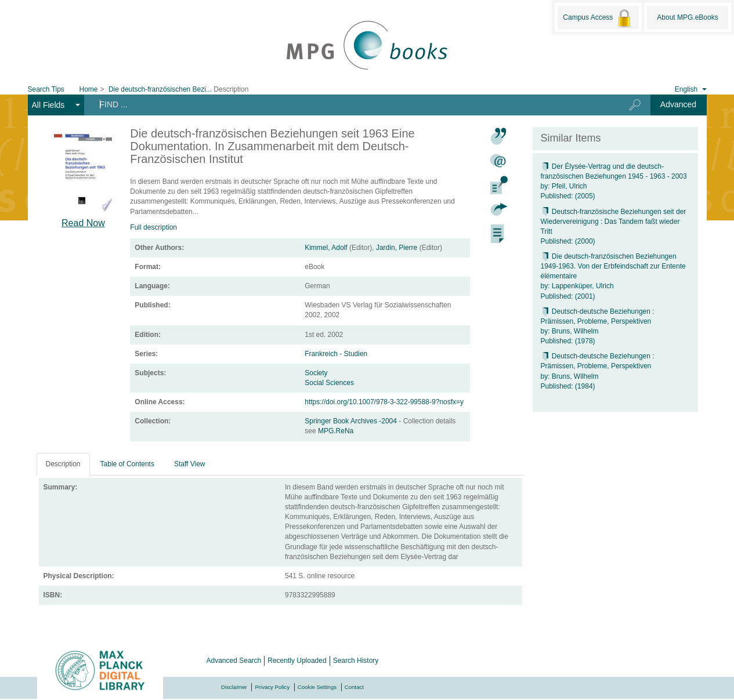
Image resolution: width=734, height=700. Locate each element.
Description (63, 464)
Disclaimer (234, 687)
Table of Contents (127, 464)
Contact (354, 687)
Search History (356, 661)
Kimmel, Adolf (326, 248)
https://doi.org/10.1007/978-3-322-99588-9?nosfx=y (384, 402)
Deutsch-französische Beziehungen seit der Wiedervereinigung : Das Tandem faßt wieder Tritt (614, 222)
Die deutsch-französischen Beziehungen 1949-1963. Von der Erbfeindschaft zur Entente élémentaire (613, 266)
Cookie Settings (317, 687)
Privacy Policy (272, 687)
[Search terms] (348, 104)
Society (316, 373)
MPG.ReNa (336, 431)
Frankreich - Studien (336, 354)
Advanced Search (234, 661)
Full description (153, 227)
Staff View (190, 464)
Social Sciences (329, 383)
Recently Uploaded (297, 661)
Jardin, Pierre (397, 248)
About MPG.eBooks (687, 17)
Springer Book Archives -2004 (352, 421)
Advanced (678, 104)
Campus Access (598, 18)
